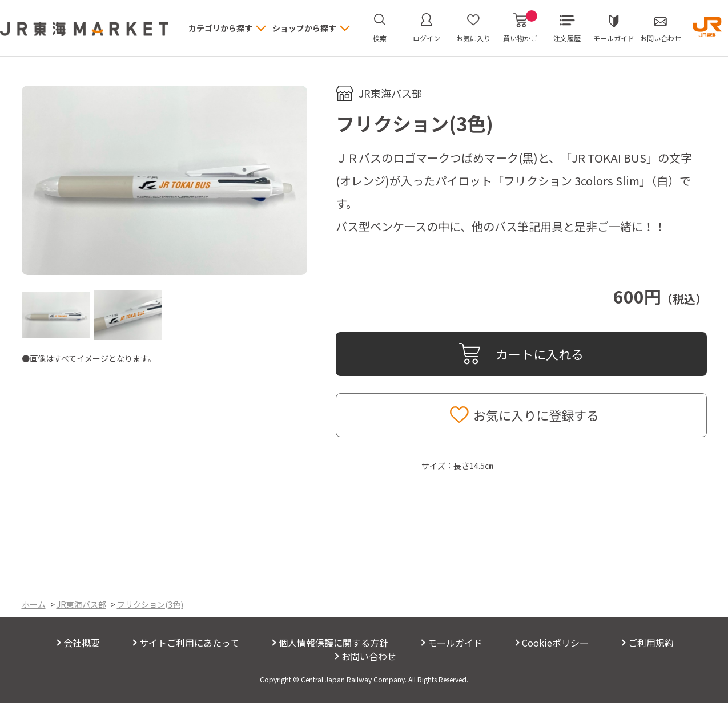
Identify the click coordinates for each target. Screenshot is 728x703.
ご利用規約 (651, 643)
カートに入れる (540, 354)
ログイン (427, 38)
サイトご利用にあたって (189, 643)
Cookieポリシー (555, 643)
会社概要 (82, 643)
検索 (380, 38)
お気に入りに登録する (536, 415)
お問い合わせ (661, 38)
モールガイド (614, 38)
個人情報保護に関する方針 (333, 643)
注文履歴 (567, 38)
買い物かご (520, 28)
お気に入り (473, 38)
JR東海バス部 (390, 93)
